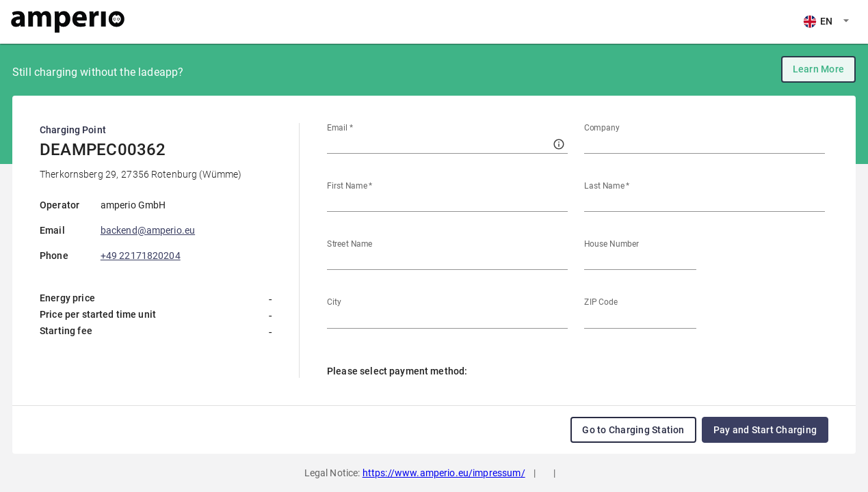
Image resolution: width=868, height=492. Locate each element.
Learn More (818, 69)
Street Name (350, 244)
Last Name (607, 186)
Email (340, 128)
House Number (611, 244)
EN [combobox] (818, 21)
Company (602, 128)
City (334, 302)
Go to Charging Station (633, 430)
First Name (350, 186)
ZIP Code (601, 302)
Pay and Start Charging (765, 430)
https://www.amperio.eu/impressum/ (444, 473)
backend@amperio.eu (148, 230)
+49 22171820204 (141, 256)
